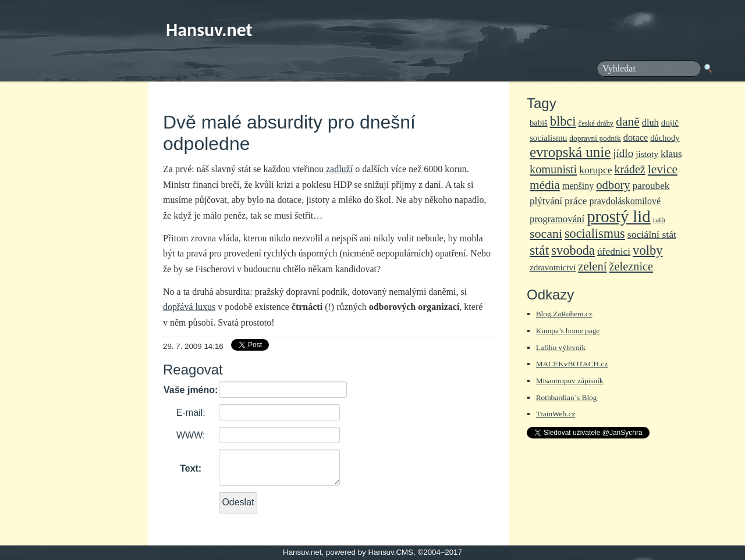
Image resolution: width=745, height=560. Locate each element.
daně (627, 122)
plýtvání (546, 201)
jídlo (623, 153)
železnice (632, 266)
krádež (629, 169)
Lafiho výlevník (561, 347)
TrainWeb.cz (556, 414)
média (545, 185)
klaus (671, 154)
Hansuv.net (209, 30)
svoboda (573, 250)
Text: (191, 468)
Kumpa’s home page (568, 331)
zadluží (339, 169)
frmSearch (618, 49)
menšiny (578, 186)
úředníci (614, 251)
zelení (592, 266)
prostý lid (619, 216)
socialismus (595, 233)
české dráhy (596, 123)
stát (539, 250)
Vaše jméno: (191, 390)
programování (557, 219)
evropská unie (570, 152)
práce (576, 201)
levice (663, 169)
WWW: (191, 435)
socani (546, 233)
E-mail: (191, 413)
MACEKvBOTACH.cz (572, 364)
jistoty (647, 154)
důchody (665, 138)
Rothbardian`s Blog (567, 397)
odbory (613, 185)
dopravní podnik (595, 138)
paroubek (651, 186)
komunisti (553, 169)
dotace (636, 138)
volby (648, 250)
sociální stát (652, 234)
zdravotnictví (553, 267)
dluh (650, 122)
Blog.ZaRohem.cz (564, 314)
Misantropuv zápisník (570, 381)
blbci (563, 121)
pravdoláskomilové (625, 201)
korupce (595, 170)
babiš (539, 123)
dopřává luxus (189, 307)
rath (659, 220)
